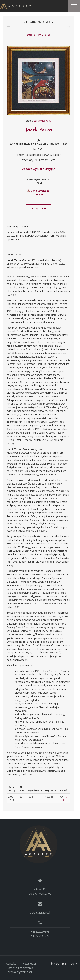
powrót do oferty (39, 35)
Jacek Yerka (39, 130)
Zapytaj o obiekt (39, 208)
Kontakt (11, 964)
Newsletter (29, 964)
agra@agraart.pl (40, 912)
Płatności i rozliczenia (19, 968)
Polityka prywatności (19, 972)
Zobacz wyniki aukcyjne (39, 169)
